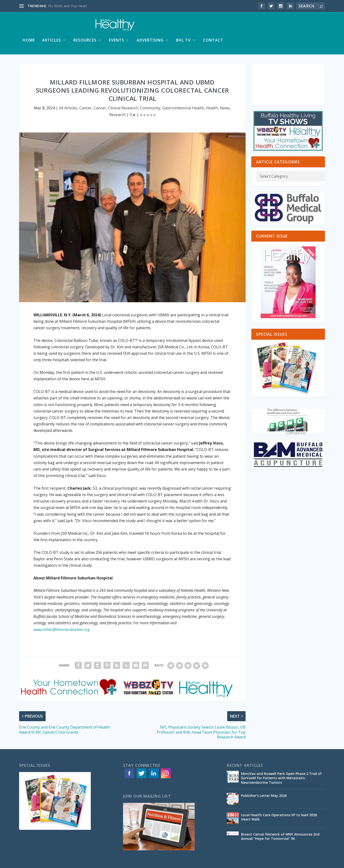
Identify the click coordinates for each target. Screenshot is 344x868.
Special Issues (293, 862)
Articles (149, 27)
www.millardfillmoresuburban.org (62, 616)
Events (215, 27)
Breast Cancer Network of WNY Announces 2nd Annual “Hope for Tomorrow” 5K (280, 823)
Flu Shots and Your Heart (68, 6)
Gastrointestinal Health (183, 94)
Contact (311, 27)
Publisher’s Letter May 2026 (264, 782)
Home (127, 27)
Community (150, 94)
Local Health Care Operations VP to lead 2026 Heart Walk (279, 803)
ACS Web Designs (116, 863)
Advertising (248, 27)
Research (117, 101)
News (225, 94)
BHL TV (281, 27)
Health (212, 94)
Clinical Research (123, 94)
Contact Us (316, 862)
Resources (183, 27)
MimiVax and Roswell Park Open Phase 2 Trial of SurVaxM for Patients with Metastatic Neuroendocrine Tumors (281, 764)
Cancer (86, 94)
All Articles (68, 94)
